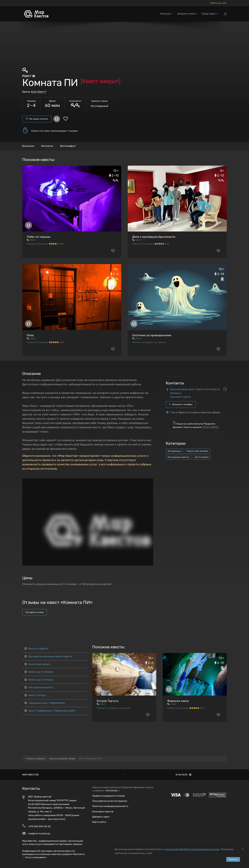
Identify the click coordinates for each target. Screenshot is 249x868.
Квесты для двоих (37, 664)
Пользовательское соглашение (110, 801)
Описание (28, 146)
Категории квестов (103, 812)
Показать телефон (181, 404)
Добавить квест (187, 14)
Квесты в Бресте (37, 649)
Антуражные (174, 451)
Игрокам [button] (166, 14)
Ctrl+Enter (112, 791)
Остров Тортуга (108, 701)
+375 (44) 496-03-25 (39, 826)
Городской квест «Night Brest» (45, 703)
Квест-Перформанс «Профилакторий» (50, 711)
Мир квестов (30, 775)
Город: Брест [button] (210, 14)
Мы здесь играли (37, 119)
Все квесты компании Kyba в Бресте (48, 656)
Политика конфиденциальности (110, 806)
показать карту (180, 397)
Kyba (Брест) (39, 92)
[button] (150, 481)
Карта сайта (99, 822)
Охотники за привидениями (152, 335)
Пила (30, 335)
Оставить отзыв (35, 612)
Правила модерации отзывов (108, 796)
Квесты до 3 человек (39, 680)
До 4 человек (202, 457)
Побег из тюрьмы (39, 237)
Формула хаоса (178, 701)
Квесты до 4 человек (39, 672)
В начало (183, 775)
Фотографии (68, 146)
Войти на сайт (219, 3)
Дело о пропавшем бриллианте (154, 237)
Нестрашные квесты (178, 457)
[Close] (243, 849)
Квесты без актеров (197, 451)
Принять (233, 859)
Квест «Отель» (35, 695)
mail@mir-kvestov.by (39, 834)
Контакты (47, 146)
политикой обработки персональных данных (192, 849)
